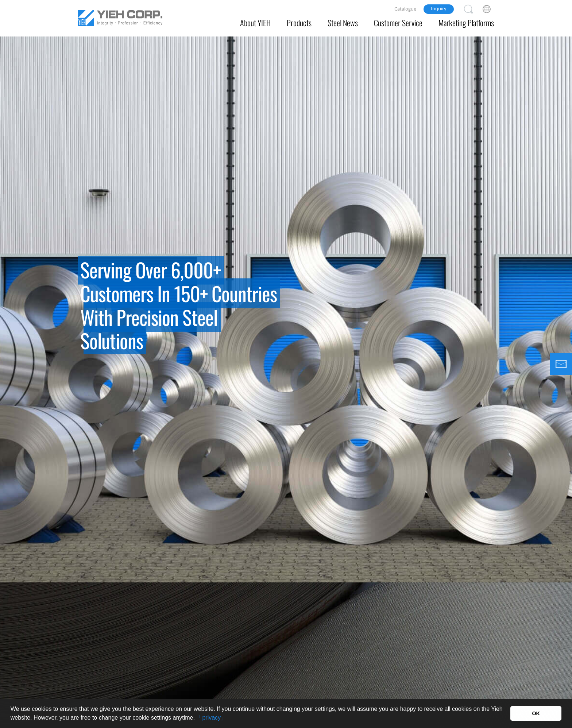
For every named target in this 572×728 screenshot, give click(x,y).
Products (299, 23)
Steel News (343, 23)
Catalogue (405, 9)
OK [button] (536, 713)
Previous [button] (15, 309)
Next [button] (557, 309)
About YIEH (255, 23)
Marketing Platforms (466, 23)
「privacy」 (211, 718)
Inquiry (439, 8)
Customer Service (398, 23)
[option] (286, 291)
